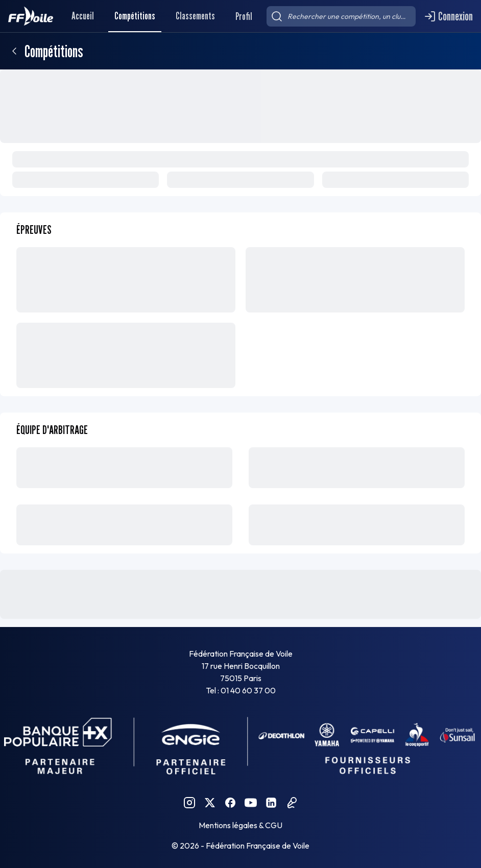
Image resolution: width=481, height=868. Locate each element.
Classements (195, 16)
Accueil (83, 16)
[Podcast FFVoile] (292, 803)
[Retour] (14, 51)
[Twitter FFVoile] (210, 803)
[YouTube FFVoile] (251, 803)
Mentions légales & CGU (240, 825)
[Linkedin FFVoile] (271, 803)
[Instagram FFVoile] (189, 803)
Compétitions (135, 16)
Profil (244, 16)
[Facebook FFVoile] (230, 803)
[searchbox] (341, 16)
